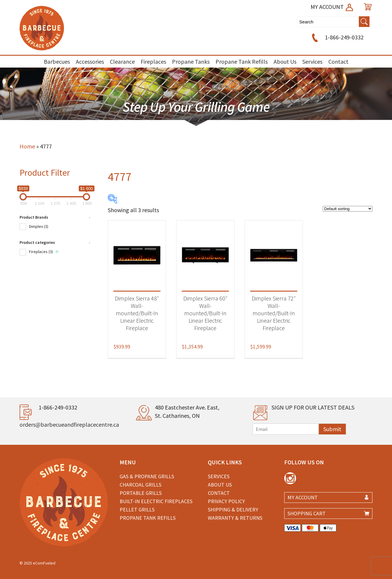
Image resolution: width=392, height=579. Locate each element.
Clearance (122, 61)
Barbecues (57, 61)
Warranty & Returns (235, 518)
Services (312, 61)
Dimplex (39, 226)
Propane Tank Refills (242, 61)
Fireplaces (153, 61)
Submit (332, 429)
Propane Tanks (191, 61)
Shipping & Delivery (233, 510)
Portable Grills (141, 493)
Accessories (90, 61)
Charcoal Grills (140, 485)
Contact (338, 61)
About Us (285, 61)
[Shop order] (348, 209)
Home (27, 146)
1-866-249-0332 (337, 37)
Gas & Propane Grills (147, 476)
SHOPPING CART (307, 513)
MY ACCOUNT (332, 7)
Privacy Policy (226, 501)
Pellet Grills (137, 510)
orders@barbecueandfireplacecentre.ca (69, 424)
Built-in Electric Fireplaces (156, 501)
